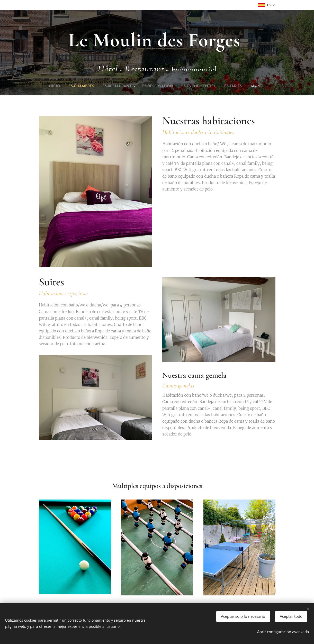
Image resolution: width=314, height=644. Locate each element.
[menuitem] (55, 86)
